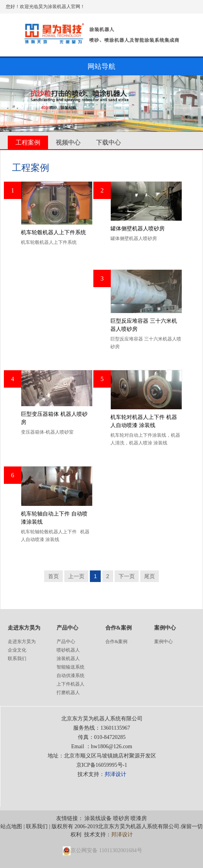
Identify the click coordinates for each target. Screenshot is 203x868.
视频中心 (68, 142)
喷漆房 (139, 818)
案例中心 (163, 642)
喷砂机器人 (68, 650)
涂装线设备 (98, 818)
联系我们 (17, 659)
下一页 (127, 576)
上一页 (76, 576)
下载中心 (108, 142)
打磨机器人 (68, 693)
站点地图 (11, 826)
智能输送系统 (71, 667)
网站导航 (101, 66)
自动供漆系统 (71, 676)
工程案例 (28, 142)
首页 (53, 576)
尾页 (150, 576)
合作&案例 (116, 642)
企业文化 (17, 650)
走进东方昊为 (22, 642)
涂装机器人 (68, 659)
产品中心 (66, 642)
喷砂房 (121, 818)
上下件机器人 (71, 684)
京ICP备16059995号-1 (102, 765)
